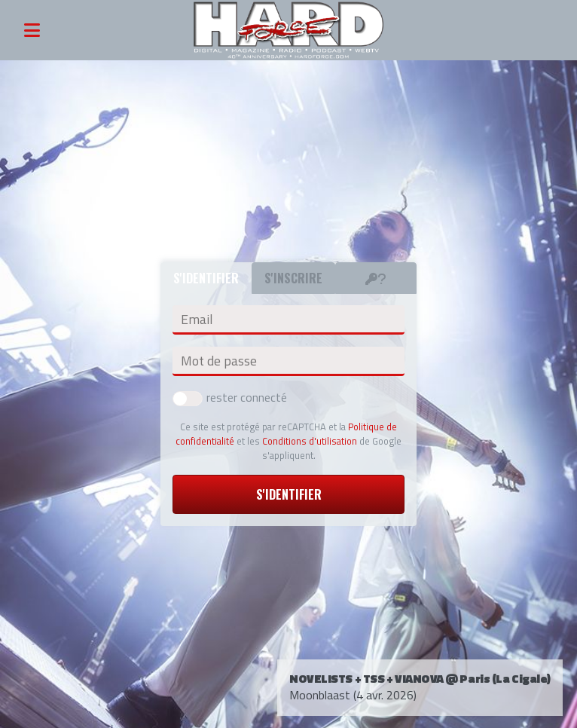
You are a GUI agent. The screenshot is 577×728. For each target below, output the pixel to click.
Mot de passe (219, 361)
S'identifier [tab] (206, 278)
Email (197, 320)
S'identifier (289, 494)
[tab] (376, 278)
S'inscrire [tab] (293, 278)
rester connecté (230, 397)
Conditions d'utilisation (310, 441)
